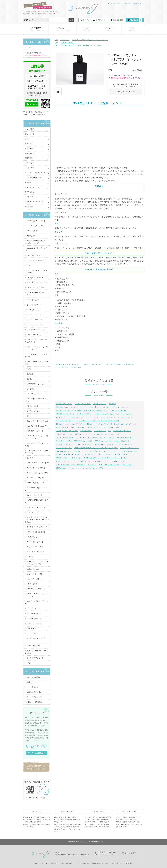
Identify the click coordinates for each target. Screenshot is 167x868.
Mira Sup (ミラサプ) (121, 454)
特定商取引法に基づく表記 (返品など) (67, 364)
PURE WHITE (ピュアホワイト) (104, 444)
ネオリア (111, 438)
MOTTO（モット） (87, 461)
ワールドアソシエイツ (90, 468)
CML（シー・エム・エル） (65, 421)
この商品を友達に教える (113, 364)
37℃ (101, 468)
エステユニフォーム (32, 187)
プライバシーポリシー (82, 863)
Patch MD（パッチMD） (64, 441)
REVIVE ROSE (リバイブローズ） (109, 465)
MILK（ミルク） (77, 458)
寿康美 (58, 427)
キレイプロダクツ (62, 417)
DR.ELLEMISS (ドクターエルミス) (66, 438)
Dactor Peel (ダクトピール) (122, 431)
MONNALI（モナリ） (68, 43)
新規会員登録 (118, 20)
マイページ (54, 863)
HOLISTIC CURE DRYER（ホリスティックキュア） (80, 454)
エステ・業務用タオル (33, 177)
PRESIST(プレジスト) (95, 451)
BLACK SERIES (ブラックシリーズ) (90, 45)
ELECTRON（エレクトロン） (65, 414)
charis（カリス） (127, 414)
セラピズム (101, 427)
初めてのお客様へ (114, 3)
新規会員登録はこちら (35, 53)
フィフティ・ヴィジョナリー (130, 448)
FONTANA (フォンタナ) (63, 451)
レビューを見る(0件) (61, 368)
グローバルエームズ (92, 417)
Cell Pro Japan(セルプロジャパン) (67, 431)
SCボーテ (78, 410)
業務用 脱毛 (29, 144)
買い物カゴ (136, 20)
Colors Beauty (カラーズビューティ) (107, 414)
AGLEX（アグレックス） (83, 404)
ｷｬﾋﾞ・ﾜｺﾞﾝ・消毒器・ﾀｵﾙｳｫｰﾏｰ (36, 173)
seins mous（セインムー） (86, 427)
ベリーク (59, 454)
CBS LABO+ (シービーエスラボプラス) (99, 424)
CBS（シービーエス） (83, 421)
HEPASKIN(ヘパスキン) (129, 451)
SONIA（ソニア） (86, 431)
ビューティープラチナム (64, 448)
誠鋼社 (73, 427)
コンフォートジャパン (125, 417)
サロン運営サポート (34, 687)
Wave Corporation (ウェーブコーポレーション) (71, 407)
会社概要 (127, 3)
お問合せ (137, 3)
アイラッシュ (30, 192)
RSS (126, 863)
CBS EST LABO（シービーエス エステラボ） (107, 421)
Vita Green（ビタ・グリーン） (66, 444)
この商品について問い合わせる (92, 364)
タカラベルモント (100, 431)
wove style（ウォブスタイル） (100, 407)
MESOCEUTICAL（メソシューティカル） (115, 458)
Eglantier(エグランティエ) (64, 410)
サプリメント (30, 163)
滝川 (110, 431)
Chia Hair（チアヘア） (83, 434)
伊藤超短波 (112, 404)
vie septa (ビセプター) (121, 441)
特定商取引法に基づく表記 (100, 863)
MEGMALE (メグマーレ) (92, 458)
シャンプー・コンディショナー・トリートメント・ (90, 40)
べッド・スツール (31, 168)
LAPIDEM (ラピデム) (62, 465)
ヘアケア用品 (65, 40)
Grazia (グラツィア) (76, 417)
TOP (56, 40)
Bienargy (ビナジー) (85, 444)
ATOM (130, 863)
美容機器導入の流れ (34, 692)
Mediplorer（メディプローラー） (67, 461)
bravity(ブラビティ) (80, 451)
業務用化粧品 (30, 148)
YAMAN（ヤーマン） (119, 461)
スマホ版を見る (116, 863)
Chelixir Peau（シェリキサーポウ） (126, 424)
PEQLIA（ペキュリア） (112, 451)
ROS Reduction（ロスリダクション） (68, 468)
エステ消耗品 (30, 129)
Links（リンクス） (128, 465)
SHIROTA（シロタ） (62, 458)
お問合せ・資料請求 (34, 702)
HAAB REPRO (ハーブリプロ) (125, 438)
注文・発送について (34, 697)
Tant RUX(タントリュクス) (64, 434)
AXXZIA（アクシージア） (64, 404)
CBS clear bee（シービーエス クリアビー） (70, 424)
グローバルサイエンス (108, 417)
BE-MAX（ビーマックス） (103, 441)
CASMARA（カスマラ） (85, 414)
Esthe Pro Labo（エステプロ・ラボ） (96, 410)
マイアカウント (101, 20)
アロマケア (29, 182)
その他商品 (29, 206)
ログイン (86, 20)
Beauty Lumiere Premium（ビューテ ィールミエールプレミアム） (96, 448)
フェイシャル (30, 134)
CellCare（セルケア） (115, 427)
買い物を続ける (129, 364)
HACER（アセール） (100, 404)
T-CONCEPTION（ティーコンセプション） (107, 434)
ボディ (27, 139)
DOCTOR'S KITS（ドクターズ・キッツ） (92, 438)
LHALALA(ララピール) (78, 465)
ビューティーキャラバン (124, 444)
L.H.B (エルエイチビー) (118, 410)
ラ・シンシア (92, 465)
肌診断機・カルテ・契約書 (34, 202)
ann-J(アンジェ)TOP (41, 863)
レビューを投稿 (76, 368)
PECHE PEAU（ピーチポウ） (83, 441)
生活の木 (65, 427)
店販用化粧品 (30, 153)
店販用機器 (29, 158)
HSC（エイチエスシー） (120, 407)
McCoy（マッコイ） (105, 454)
